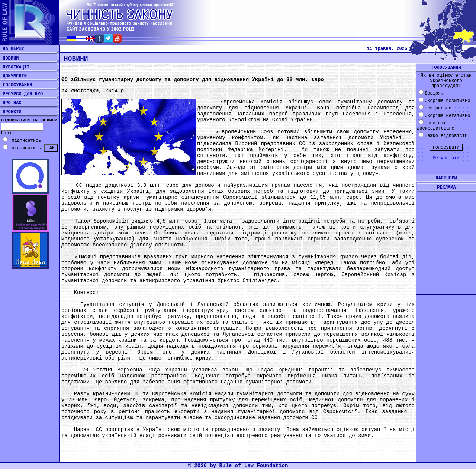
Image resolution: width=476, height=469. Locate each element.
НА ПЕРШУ (12, 49)
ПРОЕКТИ (11, 112)
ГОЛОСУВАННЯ (16, 85)
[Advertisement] (446, 237)
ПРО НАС (11, 103)
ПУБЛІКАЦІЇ (15, 67)
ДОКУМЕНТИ (13, 76)
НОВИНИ (9, 58)
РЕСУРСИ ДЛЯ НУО (21, 94)
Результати (446, 158)
